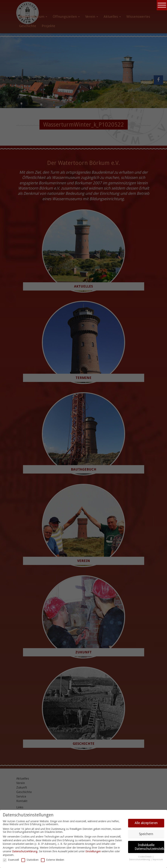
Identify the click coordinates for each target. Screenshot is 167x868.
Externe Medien (53, 860)
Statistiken (30, 860)
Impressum (158, 859)
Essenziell (11, 860)
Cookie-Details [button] (145, 857)
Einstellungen (93, 851)
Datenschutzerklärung (25, 851)
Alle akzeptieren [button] (146, 823)
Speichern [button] (146, 834)
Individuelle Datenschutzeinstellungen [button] (149, 847)
